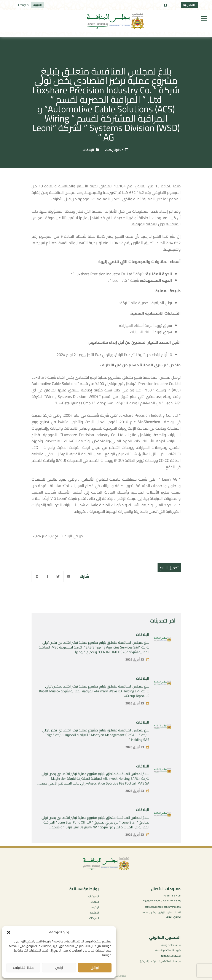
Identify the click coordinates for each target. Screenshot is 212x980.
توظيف (95, 907)
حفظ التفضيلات (23, 968)
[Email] (69, 576)
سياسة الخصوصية (171, 945)
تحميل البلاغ (169, 568)
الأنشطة (94, 913)
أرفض (59, 968)
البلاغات (88, 150)
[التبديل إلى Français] (23, 5)
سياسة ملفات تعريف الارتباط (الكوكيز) (160, 961)
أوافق (95, 968)
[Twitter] (58, 576)
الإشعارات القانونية (171, 956)
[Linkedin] (37, 576)
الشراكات (94, 918)
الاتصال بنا (189, 5)
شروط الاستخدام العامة (168, 950)
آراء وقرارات (93, 896)
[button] (9, 932)
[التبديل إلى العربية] (37, 5)
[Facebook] (48, 576)
